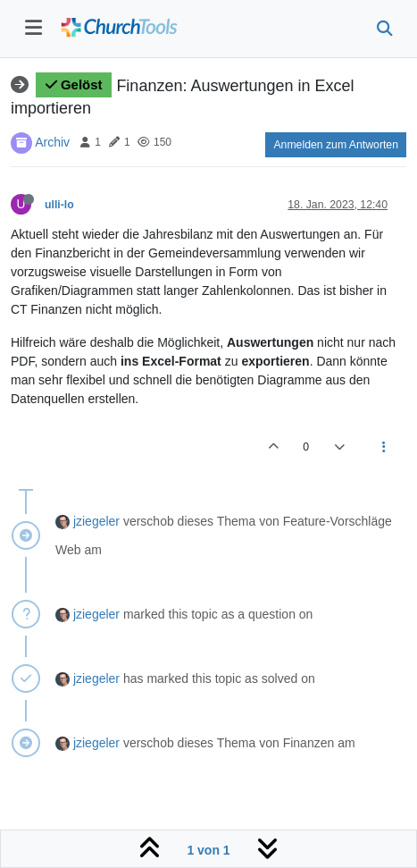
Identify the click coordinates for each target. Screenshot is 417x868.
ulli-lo (59, 205)
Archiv (52, 141)
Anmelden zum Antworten (336, 145)
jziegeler (96, 521)
